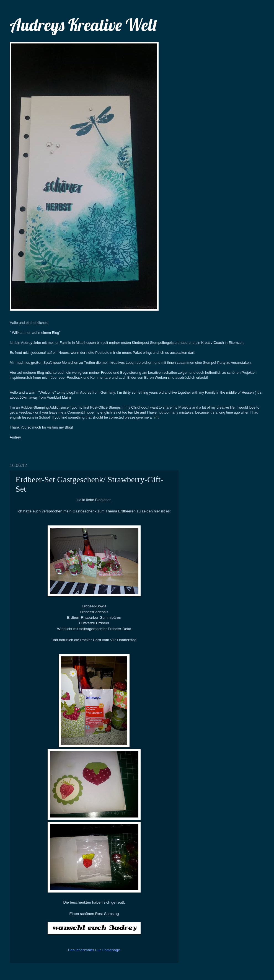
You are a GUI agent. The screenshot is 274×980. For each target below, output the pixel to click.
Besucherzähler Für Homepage (94, 950)
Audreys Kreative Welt (84, 25)
